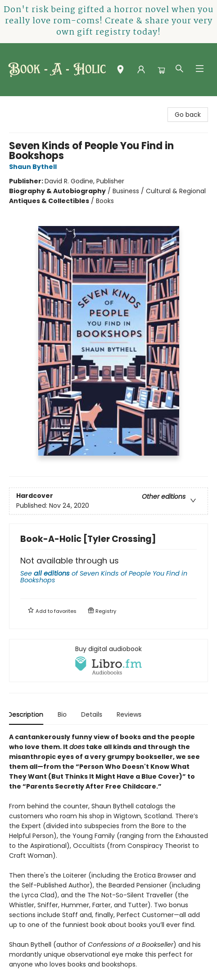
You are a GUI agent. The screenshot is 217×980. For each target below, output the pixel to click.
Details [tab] (93, 714)
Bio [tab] (63, 714)
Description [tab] (27, 714)
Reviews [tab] (130, 714)
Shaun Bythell (34, 167)
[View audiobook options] (108, 661)
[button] (120, 71)
